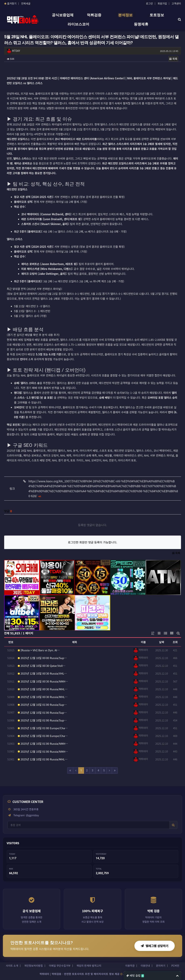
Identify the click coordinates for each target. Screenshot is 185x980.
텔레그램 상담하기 (155, 946)
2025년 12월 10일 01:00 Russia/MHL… (43, 759)
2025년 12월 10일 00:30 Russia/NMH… (43, 681)
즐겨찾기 (10, 3)
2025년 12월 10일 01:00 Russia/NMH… (43, 744)
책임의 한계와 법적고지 (89, 966)
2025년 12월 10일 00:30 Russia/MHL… (43, 689)
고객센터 (176, 3)
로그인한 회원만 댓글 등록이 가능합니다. (93, 542)
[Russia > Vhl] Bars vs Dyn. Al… (39, 650)
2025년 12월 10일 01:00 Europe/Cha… (43, 728)
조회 (175, 642)
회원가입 (162, 3)
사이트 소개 (12, 966)
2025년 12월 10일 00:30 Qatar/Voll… (42, 666)
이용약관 (130, 966)
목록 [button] (173, 59)
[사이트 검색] (88, 825)
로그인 (149, 3)
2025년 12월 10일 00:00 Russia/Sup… (42, 658)
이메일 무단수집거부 (60, 966)
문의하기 (161, 966)
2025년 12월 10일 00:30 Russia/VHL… (42, 673)
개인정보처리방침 (34, 966)
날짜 (162, 642)
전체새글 (26, 3)
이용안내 (145, 966)
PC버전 (175, 966)
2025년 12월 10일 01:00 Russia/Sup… (42, 705)
